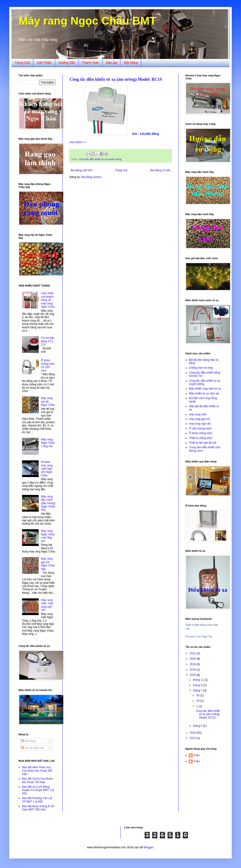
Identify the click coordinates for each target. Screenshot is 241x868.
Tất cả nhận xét (32, 748)
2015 (193, 675)
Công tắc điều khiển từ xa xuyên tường (100, 159)
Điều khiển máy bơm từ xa (205, 389)
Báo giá (112, 63)
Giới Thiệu (44, 63)
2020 (193, 659)
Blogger (149, 847)
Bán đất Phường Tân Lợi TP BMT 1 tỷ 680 (37, 800)
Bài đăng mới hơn (81, 170)
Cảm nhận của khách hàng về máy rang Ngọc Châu (48, 300)
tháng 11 (199, 680)
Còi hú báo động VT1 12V (48, 341)
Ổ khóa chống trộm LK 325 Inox (48, 365)
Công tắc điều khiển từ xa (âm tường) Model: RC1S (116, 79)
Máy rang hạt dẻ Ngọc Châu (48, 402)
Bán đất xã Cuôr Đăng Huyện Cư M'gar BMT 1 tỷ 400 (38, 790)
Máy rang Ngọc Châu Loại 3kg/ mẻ (48, 536)
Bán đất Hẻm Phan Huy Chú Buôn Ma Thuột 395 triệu (37, 771)
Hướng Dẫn (67, 63)
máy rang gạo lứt (199, 419)
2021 (193, 653)
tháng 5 (198, 726)
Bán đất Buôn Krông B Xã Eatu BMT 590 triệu (38, 808)
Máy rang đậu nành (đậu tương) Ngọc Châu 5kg (48, 503)
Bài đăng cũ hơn (160, 170)
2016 (193, 670)
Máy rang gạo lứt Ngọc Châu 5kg (48, 564)
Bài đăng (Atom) (91, 177)
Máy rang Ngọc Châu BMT (87, 21)
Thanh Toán (91, 63)
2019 (193, 664)
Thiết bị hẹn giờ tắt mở (203, 443)
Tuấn (197, 755)
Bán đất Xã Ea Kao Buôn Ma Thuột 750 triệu (37, 780)
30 (198, 695)
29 (198, 701)
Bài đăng (28, 741)
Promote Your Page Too (199, 636)
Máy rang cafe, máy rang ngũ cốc (47, 605)
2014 (193, 733)
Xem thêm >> (78, 142)
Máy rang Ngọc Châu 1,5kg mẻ (48, 443)
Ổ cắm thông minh (200, 429)
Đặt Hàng (131, 63)
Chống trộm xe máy (201, 368)
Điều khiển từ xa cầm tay (204, 394)
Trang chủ (121, 170)
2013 (193, 738)
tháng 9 (198, 685)
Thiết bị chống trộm (201, 438)
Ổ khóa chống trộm (201, 433)
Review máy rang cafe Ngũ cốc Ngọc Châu (47, 469)
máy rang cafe (198, 414)
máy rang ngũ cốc (200, 424)
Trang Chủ (22, 63)
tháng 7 (198, 691)
